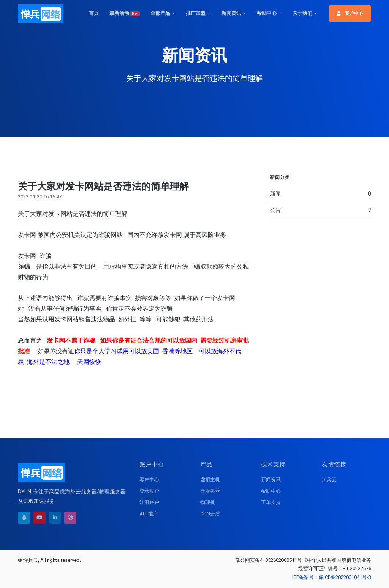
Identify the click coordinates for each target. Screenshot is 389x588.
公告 (321, 210)
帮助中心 (267, 13)
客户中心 (350, 13)
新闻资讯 (231, 13)
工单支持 (271, 502)
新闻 (321, 194)
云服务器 (210, 491)
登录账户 (149, 491)
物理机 (208, 502)
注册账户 (149, 502)
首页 (94, 13)
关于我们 (302, 13)
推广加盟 (196, 13)
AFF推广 (149, 514)
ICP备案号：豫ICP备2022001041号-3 (332, 577)
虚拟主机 (210, 480)
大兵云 (329, 480)
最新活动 (125, 13)
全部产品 (160, 13)
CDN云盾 (210, 514)
